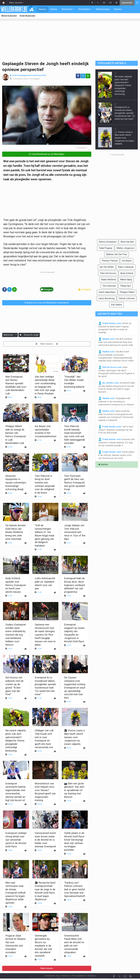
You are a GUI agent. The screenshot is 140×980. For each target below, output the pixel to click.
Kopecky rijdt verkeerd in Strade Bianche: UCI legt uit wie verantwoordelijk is (116, 442)
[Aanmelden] (21, 335)
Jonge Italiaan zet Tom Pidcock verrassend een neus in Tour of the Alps (75, 532)
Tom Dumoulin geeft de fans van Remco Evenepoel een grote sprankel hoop (75, 483)
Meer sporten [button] (16, 3)
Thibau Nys (125, 286)
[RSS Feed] (130, 969)
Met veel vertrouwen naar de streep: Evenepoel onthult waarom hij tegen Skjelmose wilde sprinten (15, 893)
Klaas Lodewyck (126, 267)
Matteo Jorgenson (125, 248)
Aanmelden (127, 3)
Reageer (36, 79)
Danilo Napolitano (107, 292)
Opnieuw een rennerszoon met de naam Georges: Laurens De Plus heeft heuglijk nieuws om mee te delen (45, 635)
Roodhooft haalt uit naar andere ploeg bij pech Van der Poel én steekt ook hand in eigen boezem (117, 387)
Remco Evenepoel (108, 242)
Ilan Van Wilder (107, 267)
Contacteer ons (52, 968)
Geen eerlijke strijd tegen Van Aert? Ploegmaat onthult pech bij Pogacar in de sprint (116, 372)
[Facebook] (114, 969)
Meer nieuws (47, 344)
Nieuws (42, 9)
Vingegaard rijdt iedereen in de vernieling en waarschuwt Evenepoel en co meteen (116, 401)
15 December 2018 (20, 79)
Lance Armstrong (106, 298)
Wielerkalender (9, 16)
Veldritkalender (28, 16)
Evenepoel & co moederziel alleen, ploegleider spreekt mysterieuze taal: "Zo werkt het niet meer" (125, 113)
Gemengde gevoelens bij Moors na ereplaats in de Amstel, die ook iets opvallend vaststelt (43, 946)
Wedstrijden (84, 9)
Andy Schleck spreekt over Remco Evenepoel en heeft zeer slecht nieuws (16, 585)
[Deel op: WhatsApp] (88, 76)
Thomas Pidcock (110, 261)
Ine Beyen (127, 261)
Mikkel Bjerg (126, 280)
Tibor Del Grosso (108, 273)
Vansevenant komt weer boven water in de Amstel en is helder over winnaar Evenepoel (45, 840)
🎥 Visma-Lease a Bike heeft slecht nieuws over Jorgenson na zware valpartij (74, 737)
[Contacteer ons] (125, 969)
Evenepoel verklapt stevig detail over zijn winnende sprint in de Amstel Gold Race (16, 840)
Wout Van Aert (127, 242)
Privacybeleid (79, 968)
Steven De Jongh (31, 335)
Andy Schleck (127, 273)
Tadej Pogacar (106, 248)
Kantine (54, 9)
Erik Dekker (117, 305)
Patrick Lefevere (127, 298)
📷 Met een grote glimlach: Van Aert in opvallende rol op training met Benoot (74, 790)
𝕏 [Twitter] (119, 969)
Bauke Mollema (109, 280)
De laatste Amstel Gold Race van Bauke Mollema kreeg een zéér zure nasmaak (15, 532)
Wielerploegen (103, 9)
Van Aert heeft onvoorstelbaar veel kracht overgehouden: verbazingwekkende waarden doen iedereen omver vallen (116, 356)
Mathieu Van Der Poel (117, 254)
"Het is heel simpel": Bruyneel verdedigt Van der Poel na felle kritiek (116, 430)
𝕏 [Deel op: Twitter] (83, 76)
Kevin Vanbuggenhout (22, 75)
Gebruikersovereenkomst (43, 971)
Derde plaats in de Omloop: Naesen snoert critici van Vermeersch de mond (116, 455)
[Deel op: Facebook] (78, 76)
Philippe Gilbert (127, 292)
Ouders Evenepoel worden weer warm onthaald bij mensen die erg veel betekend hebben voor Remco (16, 635)
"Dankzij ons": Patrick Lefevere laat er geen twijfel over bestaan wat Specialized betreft (75, 889)
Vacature (91, 968)
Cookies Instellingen (68, 971)
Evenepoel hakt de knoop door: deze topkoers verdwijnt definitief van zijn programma (75, 585)
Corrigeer (85, 289)
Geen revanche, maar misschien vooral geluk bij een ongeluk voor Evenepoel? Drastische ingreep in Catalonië (116, 415)
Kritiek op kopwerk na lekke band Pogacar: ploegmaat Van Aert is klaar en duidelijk (115, 328)
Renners (118, 9)
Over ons (66, 968)
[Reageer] (26, 398)
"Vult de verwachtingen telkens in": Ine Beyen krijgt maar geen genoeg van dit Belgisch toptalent (45, 535)
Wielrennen (67, 9)
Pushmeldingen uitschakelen (95, 971)
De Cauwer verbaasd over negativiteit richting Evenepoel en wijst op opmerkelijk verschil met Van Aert (75, 688)
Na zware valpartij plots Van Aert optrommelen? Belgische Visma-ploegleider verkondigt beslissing (16, 740)
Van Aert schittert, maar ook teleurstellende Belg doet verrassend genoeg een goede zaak (116, 342)
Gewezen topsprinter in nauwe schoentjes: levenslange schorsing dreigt (16, 483)
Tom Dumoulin (109, 286)
